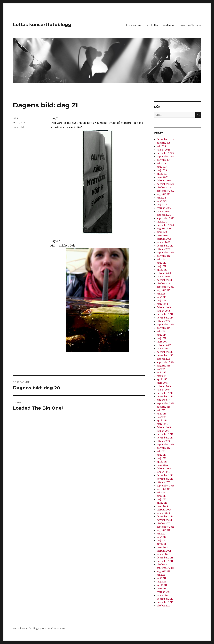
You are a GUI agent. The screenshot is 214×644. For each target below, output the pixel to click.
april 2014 (162, 462)
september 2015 (165, 403)
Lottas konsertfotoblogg (42, 24)
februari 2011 (164, 592)
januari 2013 (163, 513)
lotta (15, 118)
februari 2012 (164, 551)
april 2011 (162, 585)
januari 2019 (163, 277)
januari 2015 (163, 431)
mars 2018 (162, 304)
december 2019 (165, 246)
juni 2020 (162, 232)
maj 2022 (162, 205)
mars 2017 (162, 342)
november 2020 (165, 225)
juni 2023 (162, 167)
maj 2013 (162, 499)
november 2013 (165, 479)
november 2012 (165, 520)
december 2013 (165, 475)
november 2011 (165, 561)
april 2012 (162, 544)
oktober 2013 (164, 482)
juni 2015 (161, 414)
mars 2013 (162, 506)
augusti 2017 (163, 328)
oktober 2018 (164, 283)
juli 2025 (161, 146)
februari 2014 (164, 469)
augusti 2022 (164, 194)
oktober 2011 (163, 565)
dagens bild (19, 127)
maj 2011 (161, 582)
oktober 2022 (164, 187)
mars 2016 (162, 383)
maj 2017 (161, 338)
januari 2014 (163, 472)
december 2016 (165, 352)
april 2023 (162, 174)
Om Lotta (152, 25)
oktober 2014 (164, 441)
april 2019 (162, 270)
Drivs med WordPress (54, 629)
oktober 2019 (163, 249)
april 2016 (162, 379)
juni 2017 (161, 335)
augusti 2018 (163, 290)
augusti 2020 (164, 229)
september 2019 (165, 253)
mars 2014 (162, 465)
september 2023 (166, 157)
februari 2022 (164, 208)
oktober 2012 (164, 523)
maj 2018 (162, 301)
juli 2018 (161, 294)
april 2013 (162, 503)
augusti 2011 (163, 571)
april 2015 (162, 421)
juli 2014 (161, 451)
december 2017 (165, 314)
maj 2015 (161, 417)
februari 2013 (164, 510)
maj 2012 (162, 541)
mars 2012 (162, 547)
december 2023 (165, 153)
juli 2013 (161, 493)
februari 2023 (164, 181)
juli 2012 (161, 534)
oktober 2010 (164, 606)
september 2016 (165, 362)
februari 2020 (164, 239)
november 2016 (165, 355)
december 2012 (165, 517)
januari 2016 (163, 390)
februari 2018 (164, 307)
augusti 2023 (164, 160)
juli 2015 (161, 410)
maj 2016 (161, 376)
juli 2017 (161, 331)
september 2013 (165, 486)
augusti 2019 (163, 256)
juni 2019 (161, 263)
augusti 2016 (163, 366)
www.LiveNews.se (190, 25)
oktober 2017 (163, 321)
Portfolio (168, 25)
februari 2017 (164, 345)
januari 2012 (163, 554)
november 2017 (165, 318)
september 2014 (165, 445)
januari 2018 (163, 311)
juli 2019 (161, 259)
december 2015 (165, 393)
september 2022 (166, 191)
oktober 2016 (163, 359)
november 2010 (165, 602)
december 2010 (165, 599)
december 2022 (165, 184)
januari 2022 (163, 211)
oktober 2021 (164, 215)
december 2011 (165, 558)
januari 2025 (163, 150)
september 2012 (165, 527)
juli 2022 (161, 198)
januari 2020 (164, 242)
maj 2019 (161, 266)
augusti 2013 (163, 489)
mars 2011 (162, 589)
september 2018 (165, 287)
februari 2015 (164, 427)
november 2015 (165, 397)
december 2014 (165, 434)
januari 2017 (163, 349)
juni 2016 (161, 373)
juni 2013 (161, 496)
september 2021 (165, 218)
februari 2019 (164, 273)
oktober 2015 (163, 400)
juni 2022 (162, 201)
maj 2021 (162, 222)
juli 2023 (161, 163)
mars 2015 (162, 424)
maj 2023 (162, 170)
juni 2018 (161, 297)
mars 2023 (162, 177)
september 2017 (165, 325)
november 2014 (165, 438)
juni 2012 (161, 537)
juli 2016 (161, 369)
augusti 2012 (163, 530)
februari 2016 (164, 386)
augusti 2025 (164, 143)
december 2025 (165, 139)
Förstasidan (133, 25)
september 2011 (165, 568)
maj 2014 (162, 458)
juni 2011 (161, 578)
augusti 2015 (163, 407)
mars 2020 (163, 235)
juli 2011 (161, 575)
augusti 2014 (163, 448)
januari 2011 (163, 595)
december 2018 (165, 280)
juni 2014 (161, 455)
